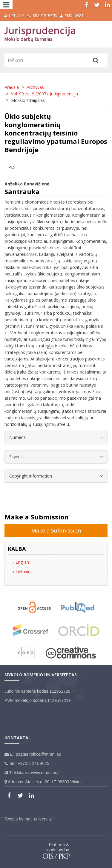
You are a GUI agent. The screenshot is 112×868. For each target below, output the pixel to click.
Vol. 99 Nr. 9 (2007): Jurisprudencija (45, 94)
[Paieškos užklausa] (44, 60)
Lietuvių (14, 16)
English (22, 562)
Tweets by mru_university (28, 819)
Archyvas (35, 87)
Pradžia (12, 87)
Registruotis (42, 16)
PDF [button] (13, 167)
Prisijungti (72, 16)
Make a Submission (56, 530)
